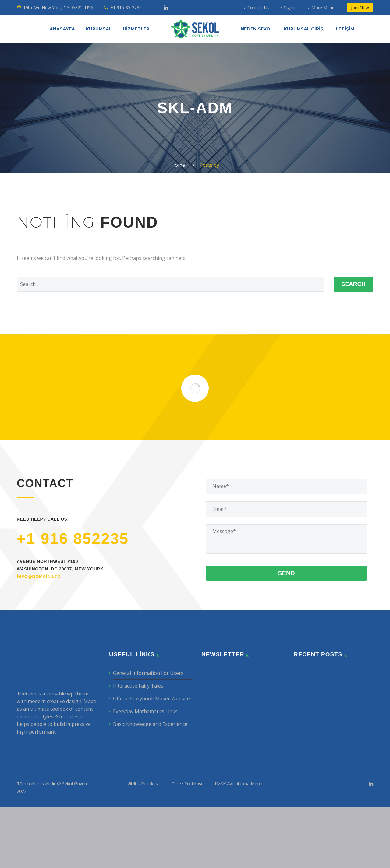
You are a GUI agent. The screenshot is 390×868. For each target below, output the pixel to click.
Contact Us (258, 7)
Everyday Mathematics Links (145, 772)
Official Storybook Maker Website (151, 759)
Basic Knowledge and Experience (150, 785)
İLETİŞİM (344, 29)
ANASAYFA (62, 29)
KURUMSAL (99, 29)
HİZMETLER (136, 29)
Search (353, 284)
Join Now (360, 7)
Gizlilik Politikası (143, 844)
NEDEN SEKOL (257, 29)
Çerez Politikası (187, 844)
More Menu (323, 7)
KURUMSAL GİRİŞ (304, 29)
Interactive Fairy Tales (138, 747)
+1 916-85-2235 (126, 7)
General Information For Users (148, 734)
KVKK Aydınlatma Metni (239, 844)
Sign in (290, 7)
